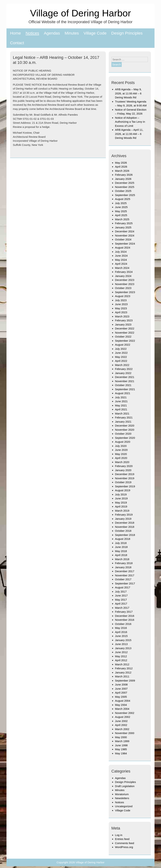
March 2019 (122, 511)
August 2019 (123, 490)
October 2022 (123, 337)
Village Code (95, 33)
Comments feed (125, 843)
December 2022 (125, 328)
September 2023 (125, 292)
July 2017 (121, 592)
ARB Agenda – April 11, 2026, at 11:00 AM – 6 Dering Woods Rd (129, 134)
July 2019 (121, 494)
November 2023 (125, 284)
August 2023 (123, 296)
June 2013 (121, 644)
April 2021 (121, 409)
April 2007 (121, 693)
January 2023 (123, 324)
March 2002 (122, 729)
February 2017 (124, 612)
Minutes (72, 33)
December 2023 (125, 280)
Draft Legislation (125, 786)
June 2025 (121, 207)
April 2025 (121, 215)
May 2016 (121, 628)
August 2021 (123, 393)
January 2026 (123, 179)
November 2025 (125, 187)
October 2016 (123, 624)
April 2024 (121, 264)
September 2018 (125, 535)
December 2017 (125, 571)
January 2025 (123, 227)
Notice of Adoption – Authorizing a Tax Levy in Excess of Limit (130, 122)
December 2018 (125, 523)
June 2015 (121, 636)
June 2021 (121, 401)
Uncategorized (124, 806)
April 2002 (121, 725)
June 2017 (121, 595)
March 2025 (122, 219)
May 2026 (121, 163)
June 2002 (121, 721)
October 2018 (123, 531)
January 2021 (123, 422)
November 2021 (125, 381)
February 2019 (124, 515)
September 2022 (125, 341)
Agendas (52, 33)
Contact (17, 43)
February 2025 (124, 223)
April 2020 (121, 458)
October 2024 (123, 239)
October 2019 (123, 482)
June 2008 (121, 684)
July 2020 (121, 446)
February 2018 (124, 563)
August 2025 (123, 199)
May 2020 (121, 454)
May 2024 (121, 260)
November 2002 (125, 713)
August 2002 (123, 717)
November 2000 (125, 733)
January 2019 (123, 519)
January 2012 (123, 672)
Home (16, 33)
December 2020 (125, 426)
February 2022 (124, 369)
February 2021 (124, 417)
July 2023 (121, 300)
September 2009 (125, 681)
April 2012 (121, 660)
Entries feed (122, 839)
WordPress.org (124, 847)
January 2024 (123, 276)
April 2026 (121, 167)
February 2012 (124, 668)
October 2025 (123, 191)
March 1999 (122, 741)
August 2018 (123, 539)
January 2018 (123, 567)
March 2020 (122, 462)
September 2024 (125, 244)
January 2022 (123, 373)
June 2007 (121, 689)
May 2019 (121, 503)
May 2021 (121, 405)
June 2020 (121, 450)
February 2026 (124, 175)
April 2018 (121, 555)
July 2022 (121, 349)
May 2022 (121, 357)
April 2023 (121, 312)
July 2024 (121, 252)
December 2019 (125, 474)
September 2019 (125, 486)
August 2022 (123, 345)
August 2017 (123, 587)
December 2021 (125, 377)
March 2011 (122, 676)
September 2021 (125, 389)
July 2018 (121, 543)
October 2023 (123, 288)
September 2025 (125, 195)
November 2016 (125, 620)
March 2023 (122, 316)
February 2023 (124, 320)
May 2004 (121, 705)
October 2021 (123, 385)
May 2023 (121, 308)
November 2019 (125, 478)
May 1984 (121, 753)
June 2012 (121, 652)
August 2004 (123, 701)
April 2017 (121, 604)
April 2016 (121, 632)
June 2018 (121, 547)
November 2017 (125, 575)
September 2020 (125, 438)
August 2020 (123, 442)
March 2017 (122, 608)
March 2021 (122, 414)
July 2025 (121, 203)
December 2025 (125, 183)
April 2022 (121, 361)
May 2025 (121, 211)
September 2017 (125, 583)
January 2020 (123, 470)
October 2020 (123, 434)
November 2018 (125, 527)
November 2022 (125, 333)
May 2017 (121, 600)
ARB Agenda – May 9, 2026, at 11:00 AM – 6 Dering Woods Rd (128, 93)
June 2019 (121, 498)
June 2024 (121, 256)
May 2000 (121, 737)
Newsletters (122, 798)
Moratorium (122, 794)
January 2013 (123, 648)
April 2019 (121, 506)
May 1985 (121, 749)
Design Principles (127, 33)
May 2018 (121, 551)
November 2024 (125, 235)
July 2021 (121, 397)
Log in (119, 835)
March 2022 (122, 365)
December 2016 (125, 616)
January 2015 (123, 640)
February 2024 (124, 272)
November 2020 (125, 430)
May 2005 (121, 697)
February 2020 (124, 466)
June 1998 (121, 745)
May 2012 (121, 656)
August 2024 (123, 248)
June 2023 (121, 304)
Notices (32, 33)
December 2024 (125, 231)
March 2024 (122, 268)
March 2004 (122, 709)
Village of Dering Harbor (80, 13)
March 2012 (122, 664)
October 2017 (123, 579)
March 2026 (122, 171)
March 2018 (122, 559)
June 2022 (121, 353)
